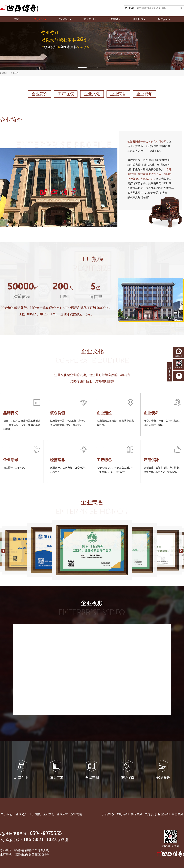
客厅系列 (123, 814)
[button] (82, 68)
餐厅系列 (137, 814)
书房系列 (150, 814)
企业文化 (92, 94)
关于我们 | (7, 814)
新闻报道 (138, 19)
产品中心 (64, 19)
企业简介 (40, 94)
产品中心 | (109, 814)
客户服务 (163, 19)
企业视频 (144, 94)
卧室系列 (164, 814)
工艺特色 (113, 19)
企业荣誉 (118, 94)
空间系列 (89, 19)
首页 (17, 19)
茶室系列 (178, 814)
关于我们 (39, 19)
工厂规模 (66, 94)
